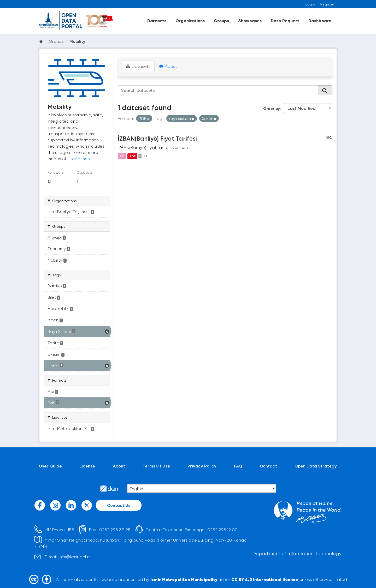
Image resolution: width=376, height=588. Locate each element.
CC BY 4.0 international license (265, 579)
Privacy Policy (202, 466)
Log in (310, 4)
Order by (272, 108)
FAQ (238, 466)
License (87, 466)
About (168, 66)
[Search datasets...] (218, 90)
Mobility (77, 41)
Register (327, 4)
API (122, 156)
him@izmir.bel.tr (75, 557)
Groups (221, 20)
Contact (268, 466)
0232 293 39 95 (115, 529)
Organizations (190, 20)
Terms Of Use (156, 466)
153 (71, 529)
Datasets (157, 20)
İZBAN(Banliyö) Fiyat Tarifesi (157, 138)
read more (81, 158)
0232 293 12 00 (222, 529)
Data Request (285, 20)
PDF (133, 156)
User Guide (51, 466)
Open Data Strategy (316, 466)
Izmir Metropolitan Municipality (184, 579)
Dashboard (320, 20)
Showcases (250, 20)
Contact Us (119, 505)
